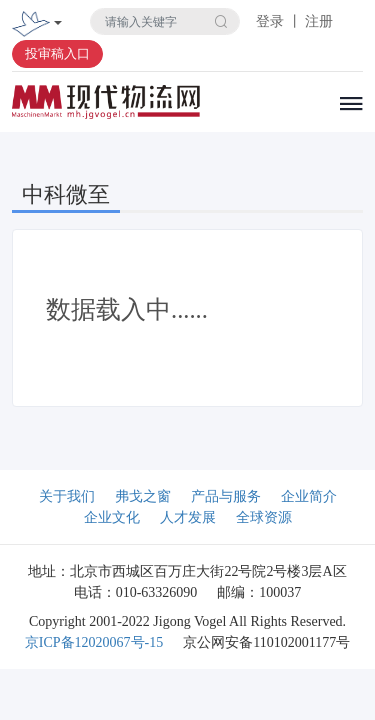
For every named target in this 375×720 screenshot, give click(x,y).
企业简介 (309, 496)
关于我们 (67, 496)
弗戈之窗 (143, 496)
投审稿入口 (57, 53)
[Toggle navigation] (58, 24)
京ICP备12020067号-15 (94, 642)
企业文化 (112, 517)
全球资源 (264, 517)
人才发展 (188, 517)
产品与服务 (226, 496)
